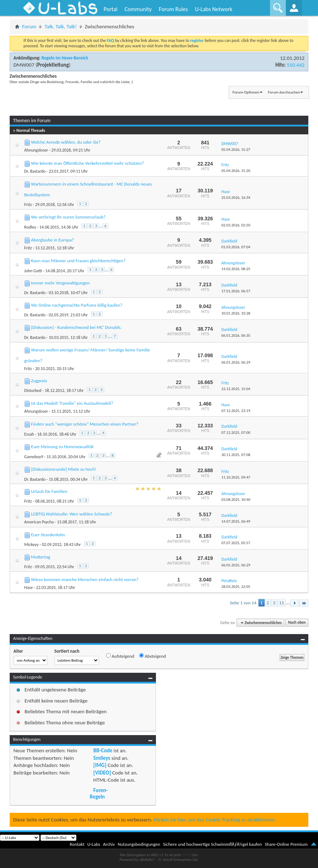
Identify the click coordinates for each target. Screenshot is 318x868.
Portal (110, 9)
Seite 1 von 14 (243, 603)
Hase (29, 588)
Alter (18, 651)
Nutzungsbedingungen (139, 844)
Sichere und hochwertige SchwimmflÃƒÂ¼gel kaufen (213, 844)
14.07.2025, (236, 521)
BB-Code (103, 750)
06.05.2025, (236, 565)
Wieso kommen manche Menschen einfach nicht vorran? (85, 579)
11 (282, 603)
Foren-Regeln (99, 793)
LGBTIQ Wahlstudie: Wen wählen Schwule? (72, 514)
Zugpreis (39, 381)
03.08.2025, (236, 500)
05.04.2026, (236, 150)
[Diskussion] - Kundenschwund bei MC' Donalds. (77, 327)
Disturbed (33, 390)
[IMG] (100, 765)
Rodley (30, 227)
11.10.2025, (236, 477)
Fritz (28, 205)
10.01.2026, (236, 313)
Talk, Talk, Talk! (61, 27)
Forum (29, 27)
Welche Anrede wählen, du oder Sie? (66, 142)
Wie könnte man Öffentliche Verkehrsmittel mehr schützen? (88, 163)
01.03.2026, (236, 247)
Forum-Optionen (246, 92)
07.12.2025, (236, 411)
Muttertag (41, 557)
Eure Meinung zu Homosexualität (63, 447)
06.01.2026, (236, 335)
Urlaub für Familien (49, 491)
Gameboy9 (34, 457)
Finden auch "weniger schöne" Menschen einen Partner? (85, 424)
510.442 (296, 65)
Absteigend (153, 656)
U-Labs (94, 844)
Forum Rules (173, 9)
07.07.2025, (236, 543)
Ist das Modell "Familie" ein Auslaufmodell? (72, 403)
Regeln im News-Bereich (65, 58)
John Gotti (33, 271)
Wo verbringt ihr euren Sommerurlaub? (68, 217)
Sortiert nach (67, 651)
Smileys (102, 758)
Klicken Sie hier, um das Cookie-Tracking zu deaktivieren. (215, 820)
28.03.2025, (236, 587)
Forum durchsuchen (284, 92)
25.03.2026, (236, 198)
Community (138, 9)
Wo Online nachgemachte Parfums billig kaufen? (77, 305)
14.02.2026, (236, 269)
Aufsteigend (120, 656)
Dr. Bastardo (35, 171)
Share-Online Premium (286, 844)
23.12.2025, (236, 389)
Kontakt (77, 844)
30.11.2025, (236, 455)
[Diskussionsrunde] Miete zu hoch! (64, 469)
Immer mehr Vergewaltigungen (61, 283)
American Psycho (39, 522)
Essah (29, 434)
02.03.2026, (236, 225)
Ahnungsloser (36, 150)
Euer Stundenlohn (48, 535)
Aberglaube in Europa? (53, 240)
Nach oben (297, 623)
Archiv (109, 844)
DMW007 (24, 65)
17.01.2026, (236, 291)
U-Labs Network (214, 9)
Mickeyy (32, 545)
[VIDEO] (102, 773)
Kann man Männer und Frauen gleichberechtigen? (78, 261)
